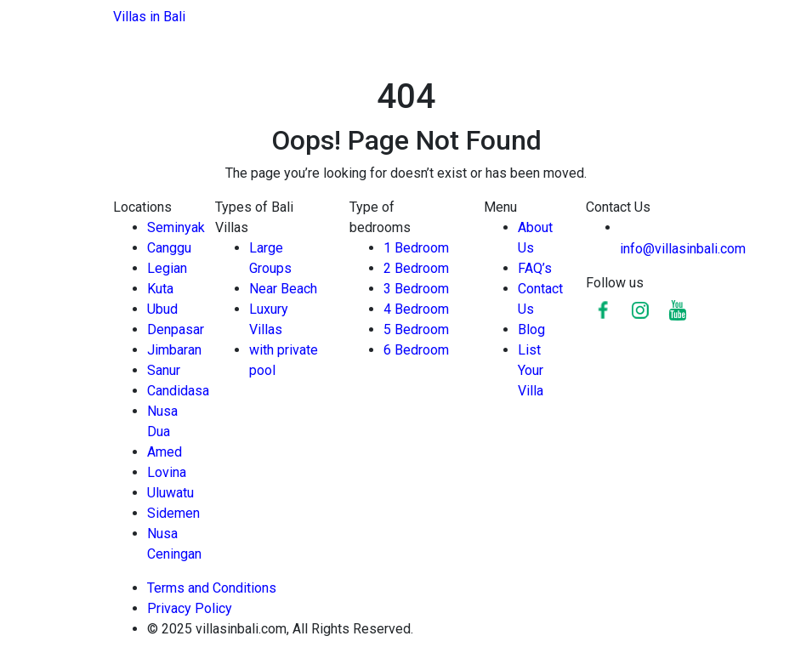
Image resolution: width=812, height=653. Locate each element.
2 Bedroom (416, 268)
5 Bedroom (416, 329)
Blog (531, 329)
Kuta (160, 289)
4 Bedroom (416, 309)
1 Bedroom (416, 248)
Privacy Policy (191, 608)
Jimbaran (174, 350)
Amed (165, 452)
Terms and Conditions (212, 588)
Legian (167, 268)
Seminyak (176, 227)
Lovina (167, 472)
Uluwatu (170, 493)
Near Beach (283, 289)
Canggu (169, 248)
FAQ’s (535, 268)
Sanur (164, 370)
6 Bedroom (416, 350)
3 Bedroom (416, 289)
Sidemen (173, 513)
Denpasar (176, 329)
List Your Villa (531, 370)
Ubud (162, 309)
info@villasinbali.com (683, 249)
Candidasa (178, 391)
